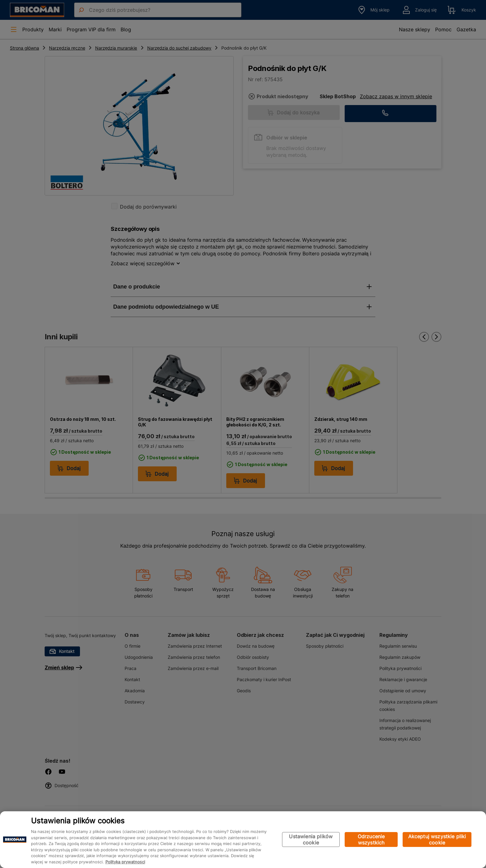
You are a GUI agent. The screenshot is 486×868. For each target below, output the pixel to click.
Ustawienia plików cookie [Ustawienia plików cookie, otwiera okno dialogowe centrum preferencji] (311, 840)
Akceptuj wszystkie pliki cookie (437, 840)
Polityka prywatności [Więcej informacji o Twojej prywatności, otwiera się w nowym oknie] (125, 862)
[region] (243, 840)
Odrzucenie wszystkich (371, 840)
